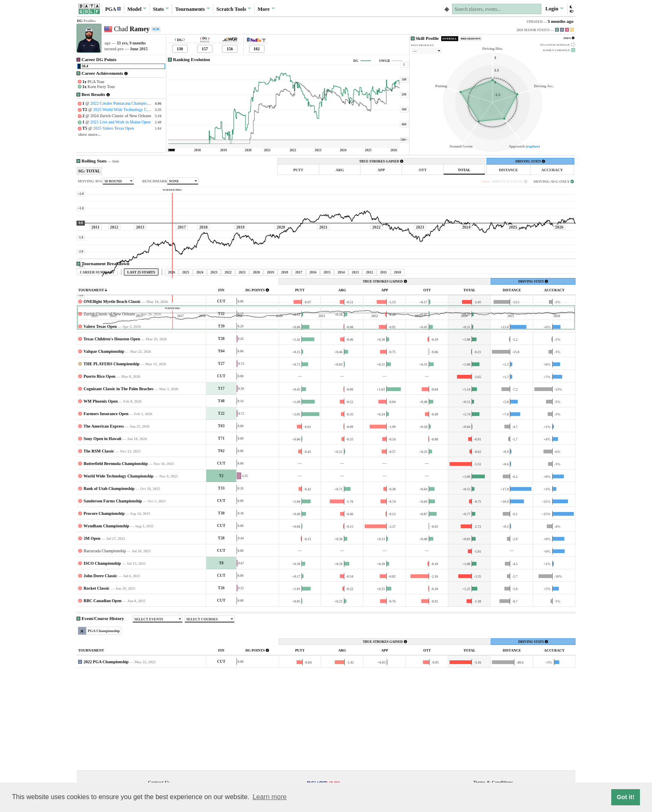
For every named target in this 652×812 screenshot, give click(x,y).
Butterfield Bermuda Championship (116, 541)
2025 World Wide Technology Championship (131, 109)
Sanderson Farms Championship (113, 579)
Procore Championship (104, 591)
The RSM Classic (99, 529)
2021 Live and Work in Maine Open (120, 122)
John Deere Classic (100, 653)
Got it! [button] (625, 797)
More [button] (266, 9)
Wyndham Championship (106, 604)
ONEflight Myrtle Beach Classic (112, 379)
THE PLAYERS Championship (112, 442)
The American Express (104, 504)
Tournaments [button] (193, 9)
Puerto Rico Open (100, 454)
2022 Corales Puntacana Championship (123, 103)
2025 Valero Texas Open (114, 128)
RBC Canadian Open (102, 678)
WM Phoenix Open (101, 479)
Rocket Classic (97, 666)
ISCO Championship (102, 641)
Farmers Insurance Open (106, 491)
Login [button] (554, 9)
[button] (113, 9)
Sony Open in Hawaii (102, 516)
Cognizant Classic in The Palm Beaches (119, 466)
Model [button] (137, 9)
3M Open (92, 616)
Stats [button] (161, 9)
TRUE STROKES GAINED (381, 161)
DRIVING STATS (530, 161)
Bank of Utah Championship (109, 566)
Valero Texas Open (100, 404)
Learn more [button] (269, 797)
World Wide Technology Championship (119, 554)
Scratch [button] (234, 9)
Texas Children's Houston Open (112, 417)
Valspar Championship (104, 429)
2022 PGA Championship (106, 739)
